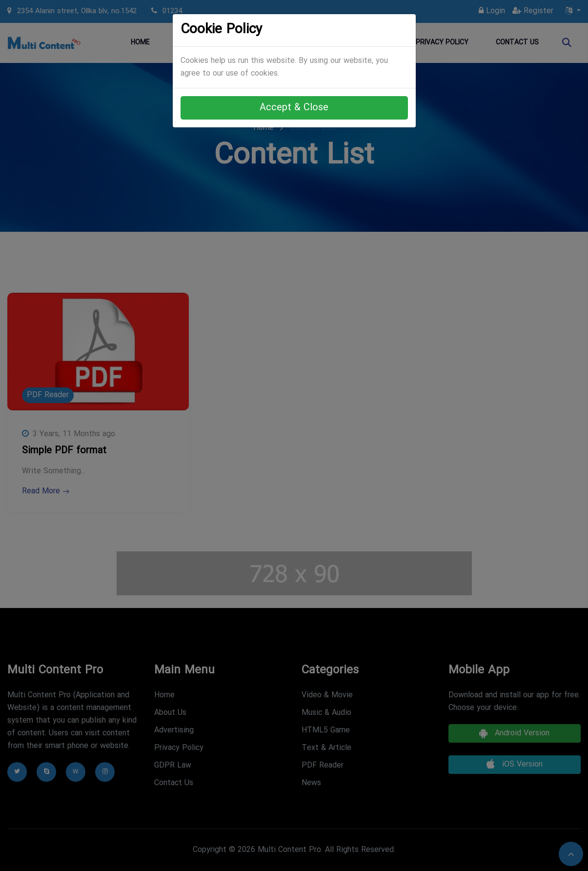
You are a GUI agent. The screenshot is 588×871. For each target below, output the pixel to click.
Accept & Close (294, 108)
